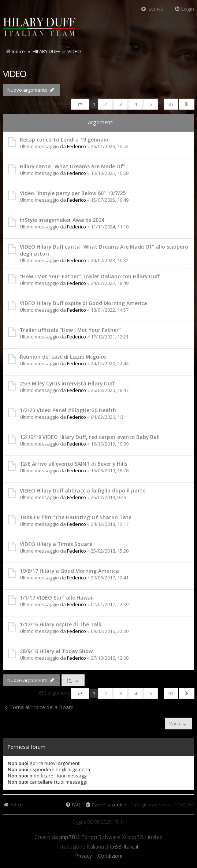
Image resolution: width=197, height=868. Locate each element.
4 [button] (136, 104)
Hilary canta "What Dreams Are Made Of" (73, 166)
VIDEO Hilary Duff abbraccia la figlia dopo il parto (83, 490)
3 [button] (121, 104)
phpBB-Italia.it (122, 847)
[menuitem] (106, 805)
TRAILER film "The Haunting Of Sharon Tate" (77, 517)
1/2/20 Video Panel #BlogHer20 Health (68, 410)
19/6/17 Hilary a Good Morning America (69, 571)
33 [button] (171, 104)
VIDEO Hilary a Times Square (56, 544)
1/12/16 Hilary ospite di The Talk (61, 624)
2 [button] (106, 104)
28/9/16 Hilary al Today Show (56, 651)
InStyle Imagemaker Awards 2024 (62, 220)
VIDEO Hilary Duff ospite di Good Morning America (83, 303)
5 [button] (151, 104)
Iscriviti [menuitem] (152, 9)
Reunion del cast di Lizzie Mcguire (63, 357)
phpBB (67, 837)
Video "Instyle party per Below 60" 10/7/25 (73, 193)
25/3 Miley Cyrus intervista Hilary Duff (67, 383)
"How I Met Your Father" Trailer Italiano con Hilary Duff (90, 276)
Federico (77, 146)
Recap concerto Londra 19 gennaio (64, 140)
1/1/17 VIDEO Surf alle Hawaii (57, 598)
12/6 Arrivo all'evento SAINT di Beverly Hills (74, 464)
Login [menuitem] (184, 9)
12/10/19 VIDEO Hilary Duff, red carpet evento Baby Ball (90, 437)
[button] (80, 104)
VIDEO (14, 74)
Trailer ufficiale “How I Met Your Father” (70, 330)
